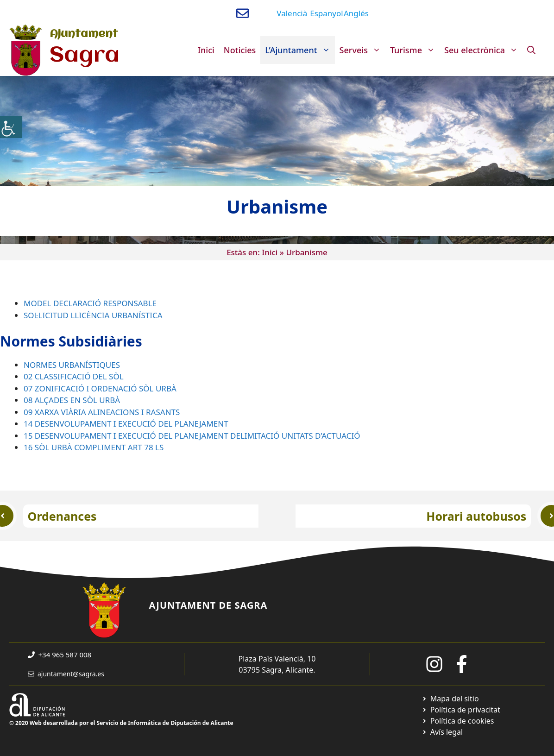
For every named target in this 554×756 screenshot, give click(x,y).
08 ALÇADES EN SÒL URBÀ (72, 400)
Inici (206, 50)
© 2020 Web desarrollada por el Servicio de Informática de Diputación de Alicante (121, 723)
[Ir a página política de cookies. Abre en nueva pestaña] (458, 721)
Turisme (415, 50)
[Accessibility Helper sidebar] (11, 127)
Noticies (240, 50)
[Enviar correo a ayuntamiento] (242, 13)
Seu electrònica (483, 50)
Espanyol (326, 13)
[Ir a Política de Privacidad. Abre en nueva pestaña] (461, 710)
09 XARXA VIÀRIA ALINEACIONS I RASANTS (102, 412)
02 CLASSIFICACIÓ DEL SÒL (74, 376)
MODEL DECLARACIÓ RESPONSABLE (90, 303)
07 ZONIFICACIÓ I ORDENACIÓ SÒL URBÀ (100, 388)
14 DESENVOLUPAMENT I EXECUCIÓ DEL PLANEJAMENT (126, 424)
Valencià (292, 13)
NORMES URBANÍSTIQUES (72, 365)
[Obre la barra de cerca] (531, 50)
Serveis (362, 50)
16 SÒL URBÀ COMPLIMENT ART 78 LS (94, 447)
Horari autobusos (476, 516)
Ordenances (62, 516)
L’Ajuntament (300, 50)
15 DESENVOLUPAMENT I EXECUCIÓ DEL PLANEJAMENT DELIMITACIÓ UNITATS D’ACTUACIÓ (192, 436)
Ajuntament (84, 34)
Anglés (356, 13)
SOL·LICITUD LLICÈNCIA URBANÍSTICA (93, 315)
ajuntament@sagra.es (71, 674)
